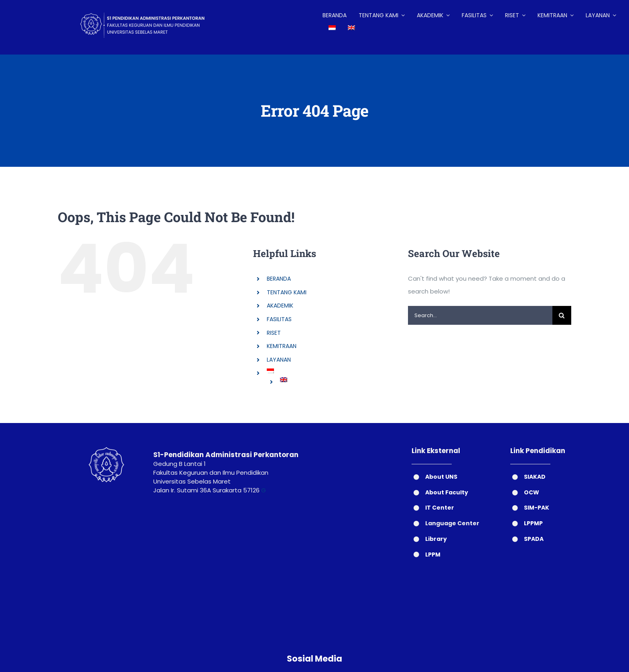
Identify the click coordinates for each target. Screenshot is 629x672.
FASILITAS (279, 319)
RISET (274, 333)
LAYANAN (279, 360)
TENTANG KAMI (287, 292)
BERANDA (279, 279)
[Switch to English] (351, 28)
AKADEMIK (280, 306)
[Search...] (480, 315)
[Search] (562, 315)
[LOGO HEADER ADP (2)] (149, 7)
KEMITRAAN (282, 346)
